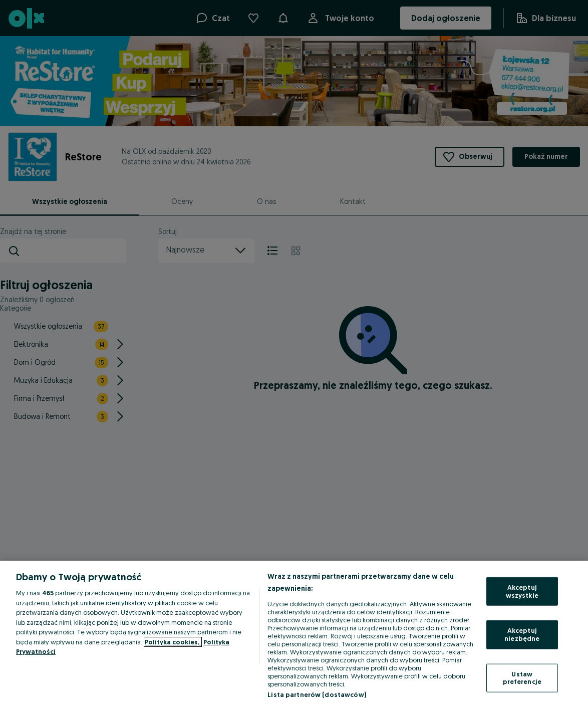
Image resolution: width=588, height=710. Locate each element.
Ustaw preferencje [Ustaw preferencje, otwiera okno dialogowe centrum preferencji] (522, 677)
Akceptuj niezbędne (522, 634)
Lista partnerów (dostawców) (317, 694)
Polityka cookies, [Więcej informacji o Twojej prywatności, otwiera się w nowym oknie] (173, 642)
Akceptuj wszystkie (522, 591)
